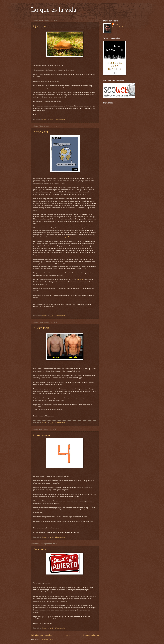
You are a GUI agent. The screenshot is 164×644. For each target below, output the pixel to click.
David (117, 24)
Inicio (67, 635)
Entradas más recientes (41, 635)
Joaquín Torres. (67, 237)
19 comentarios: (61, 537)
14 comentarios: (61, 628)
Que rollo (40, 26)
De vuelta (40, 549)
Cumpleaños (42, 435)
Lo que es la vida (54, 10)
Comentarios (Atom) (46, 640)
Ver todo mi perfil (118, 27)
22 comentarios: (61, 119)
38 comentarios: (61, 423)
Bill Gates (80, 280)
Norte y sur (41, 132)
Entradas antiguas (91, 635)
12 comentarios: (61, 316)
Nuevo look (41, 328)
